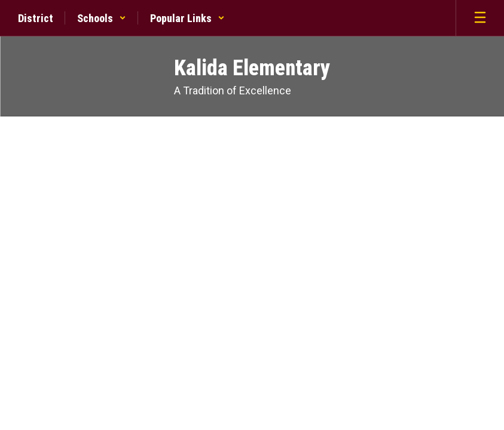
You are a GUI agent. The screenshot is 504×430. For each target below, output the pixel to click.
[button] (102, 18)
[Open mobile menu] (480, 18)
